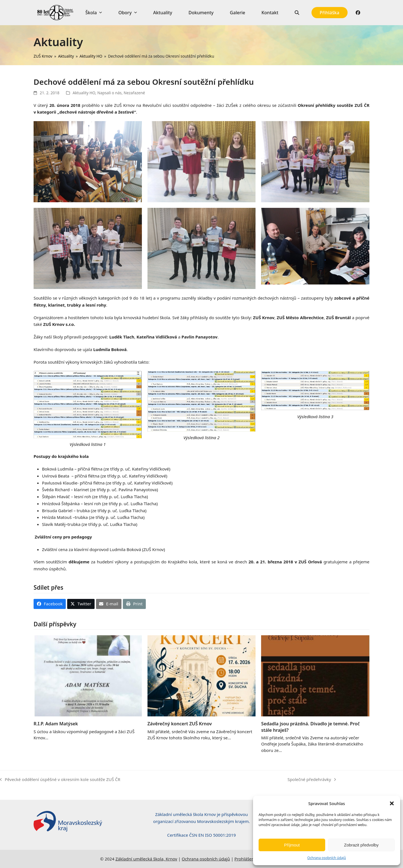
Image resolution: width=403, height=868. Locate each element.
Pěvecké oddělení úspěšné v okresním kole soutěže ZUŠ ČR (60, 780)
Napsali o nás (110, 93)
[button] (392, 803)
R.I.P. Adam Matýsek (56, 724)
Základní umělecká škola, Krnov (146, 859)
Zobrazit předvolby (361, 845)
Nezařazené (134, 93)
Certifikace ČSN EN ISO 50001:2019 (201, 835)
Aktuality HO (84, 93)
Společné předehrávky (312, 780)
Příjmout (292, 845)
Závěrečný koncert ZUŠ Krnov (180, 724)
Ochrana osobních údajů (327, 858)
